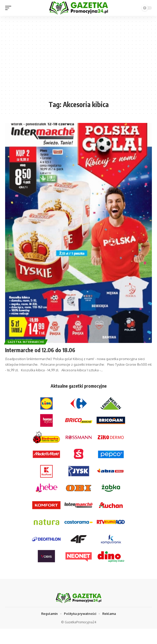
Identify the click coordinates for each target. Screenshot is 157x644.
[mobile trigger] (9, 8)
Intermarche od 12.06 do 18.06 (40, 350)
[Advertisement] (78, 61)
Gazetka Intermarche (26, 342)
